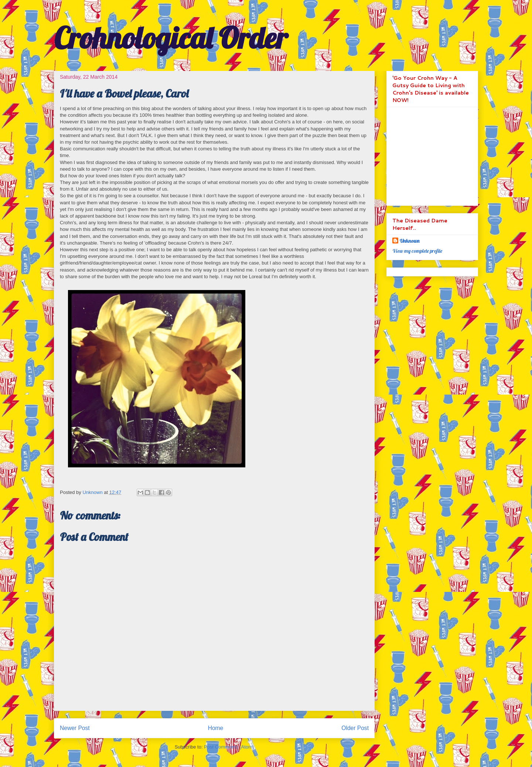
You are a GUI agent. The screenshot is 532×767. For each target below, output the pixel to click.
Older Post (355, 728)
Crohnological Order (171, 38)
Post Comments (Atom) (229, 747)
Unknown (410, 241)
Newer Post (75, 728)
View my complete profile (417, 251)
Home (216, 728)
